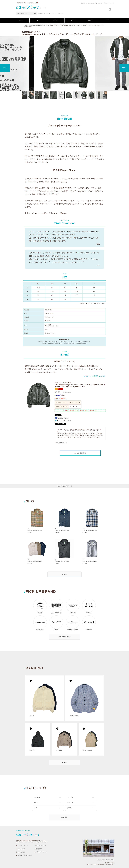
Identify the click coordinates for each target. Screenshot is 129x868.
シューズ (70, 803)
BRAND (33, 25)
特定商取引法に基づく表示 (25, 855)
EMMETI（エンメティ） (44, 25)
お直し (69, 808)
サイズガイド (21, 849)
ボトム (36, 803)
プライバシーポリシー (42, 852)
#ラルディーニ (42, 13)
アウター (37, 798)
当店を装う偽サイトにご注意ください (106, 860)
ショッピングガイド (93, 3)
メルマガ (100, 3)
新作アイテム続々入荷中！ (65, 486)
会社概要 (106, 3)
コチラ (104, 303)
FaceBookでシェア (62, 418)
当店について (84, 3)
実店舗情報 (39, 849)
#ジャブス (48, 13)
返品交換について (61, 443)
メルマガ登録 (21, 852)
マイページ (111, 3)
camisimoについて (41, 846)
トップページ (27, 25)
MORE (64, 574)
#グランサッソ (54, 13)
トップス (70, 798)
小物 (36, 808)
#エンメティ (61, 13)
